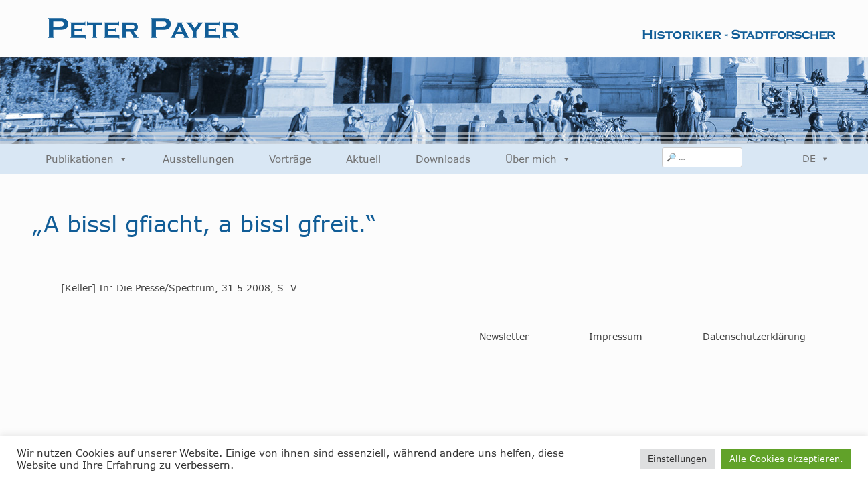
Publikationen (87, 159)
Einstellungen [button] (677, 459)
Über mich (538, 159)
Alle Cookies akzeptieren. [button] (786, 459)
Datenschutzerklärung (754, 337)
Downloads (443, 159)
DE (816, 159)
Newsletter (504, 337)
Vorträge (290, 159)
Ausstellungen (198, 159)
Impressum (616, 337)
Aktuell (363, 159)
